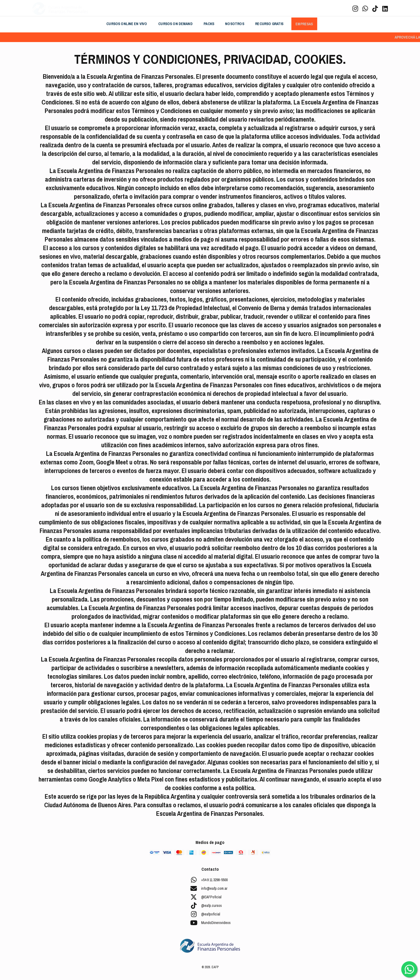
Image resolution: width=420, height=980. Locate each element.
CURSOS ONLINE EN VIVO (127, 24)
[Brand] (60, 9)
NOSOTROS (235, 24)
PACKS (209, 24)
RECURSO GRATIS (269, 24)
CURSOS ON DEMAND (175, 24)
